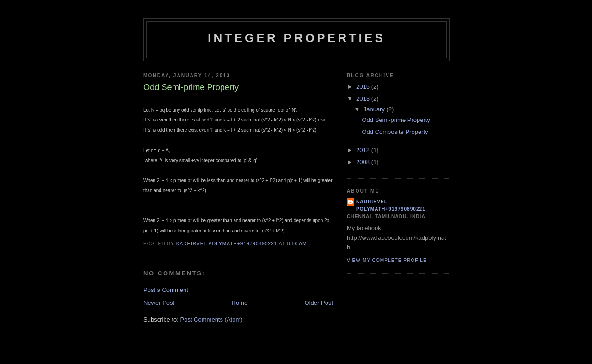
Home (240, 303)
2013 (364, 99)
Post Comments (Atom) (212, 319)
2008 (364, 162)
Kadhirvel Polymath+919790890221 (391, 205)
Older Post (319, 303)
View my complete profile (387, 260)
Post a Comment (166, 290)
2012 (364, 150)
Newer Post (159, 303)
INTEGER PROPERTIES (296, 38)
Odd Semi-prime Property (396, 120)
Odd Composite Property (395, 132)
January (375, 109)
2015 (364, 87)
